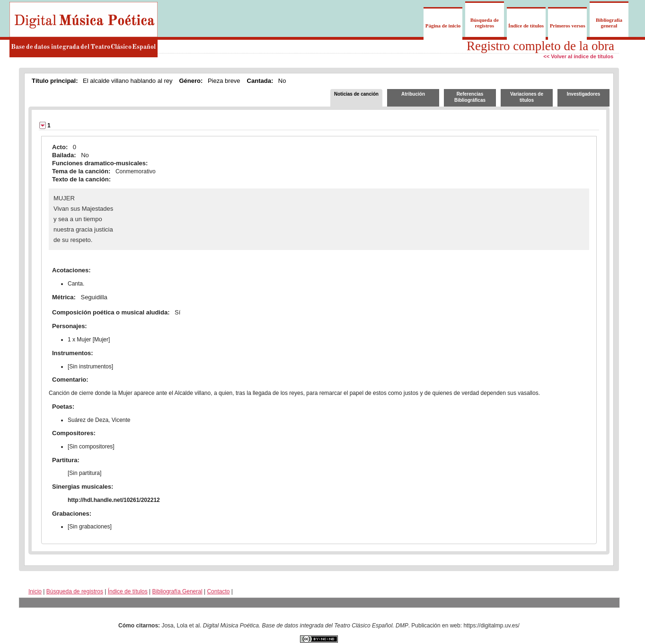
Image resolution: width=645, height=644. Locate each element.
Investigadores (584, 94)
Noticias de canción (356, 94)
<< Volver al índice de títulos (578, 56)
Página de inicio (443, 26)
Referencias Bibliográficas (470, 97)
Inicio (35, 591)
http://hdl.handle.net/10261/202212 (114, 500)
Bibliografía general (609, 23)
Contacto (218, 591)
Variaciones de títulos (527, 97)
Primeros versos (568, 26)
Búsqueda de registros (485, 23)
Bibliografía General (177, 591)
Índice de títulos (526, 26)
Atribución (413, 94)
